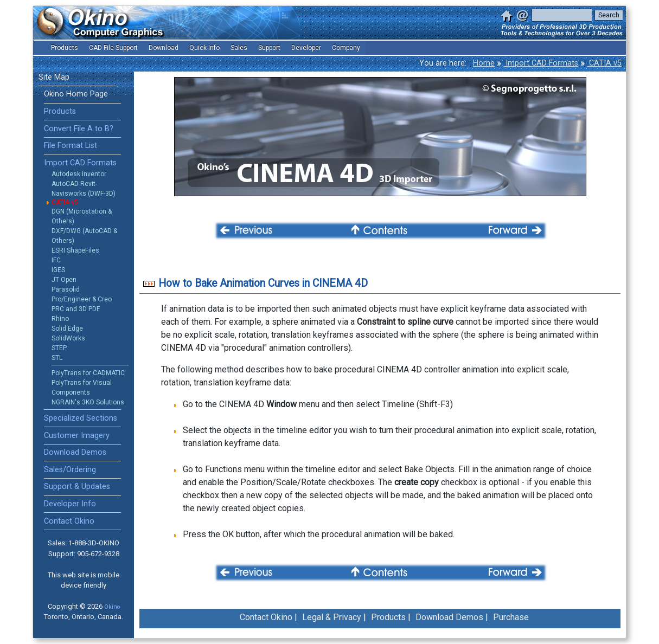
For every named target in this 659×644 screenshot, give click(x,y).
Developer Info (70, 504)
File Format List (71, 146)
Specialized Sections (81, 418)
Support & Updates (77, 487)
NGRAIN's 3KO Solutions (88, 402)
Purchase (511, 617)
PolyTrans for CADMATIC (88, 373)
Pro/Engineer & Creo (82, 299)
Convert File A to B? (79, 129)
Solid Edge (67, 329)
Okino (112, 607)
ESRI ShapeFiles (75, 250)
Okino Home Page (76, 94)
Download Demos (75, 452)
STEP (59, 348)
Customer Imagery (77, 436)
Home (484, 63)
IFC (56, 260)
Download (164, 48)
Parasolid (66, 289)
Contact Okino (69, 521)
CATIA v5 (604, 63)
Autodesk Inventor (79, 174)
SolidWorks (68, 338)
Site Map (54, 77)
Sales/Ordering (70, 470)
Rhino (60, 319)
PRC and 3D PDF (76, 309)
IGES (58, 270)
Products (60, 111)
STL (57, 358)
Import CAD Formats (541, 63)
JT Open (64, 280)
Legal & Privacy (332, 617)
